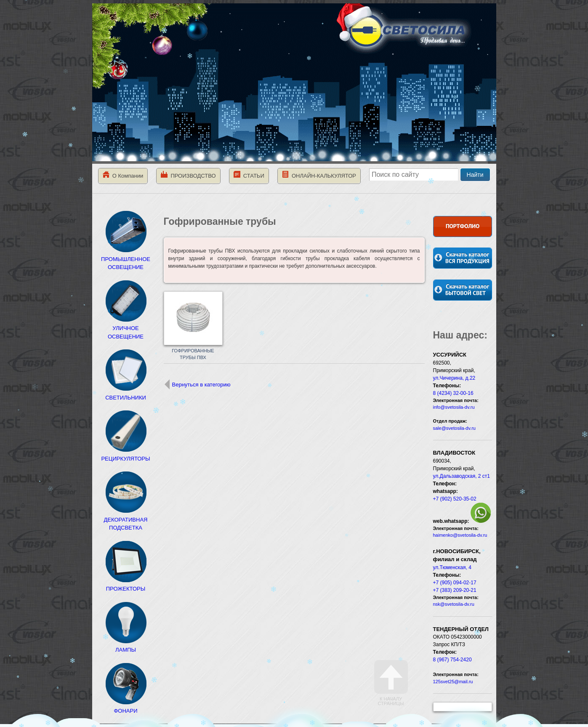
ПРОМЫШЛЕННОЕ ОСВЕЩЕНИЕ (126, 259)
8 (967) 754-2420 (452, 660)
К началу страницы (391, 683)
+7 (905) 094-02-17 (455, 583)
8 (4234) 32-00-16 (453, 393)
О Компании (123, 175)
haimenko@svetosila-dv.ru (460, 535)
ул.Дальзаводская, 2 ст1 (462, 476)
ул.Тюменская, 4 (452, 567)
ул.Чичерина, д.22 (454, 378)
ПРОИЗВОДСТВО (188, 175)
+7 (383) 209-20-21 (455, 590)
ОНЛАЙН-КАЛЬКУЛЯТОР (319, 175)
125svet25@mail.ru (453, 682)
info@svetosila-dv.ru (454, 407)
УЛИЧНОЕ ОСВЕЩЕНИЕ (126, 328)
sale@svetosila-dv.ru (454, 428)
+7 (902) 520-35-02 (455, 499)
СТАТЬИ (249, 175)
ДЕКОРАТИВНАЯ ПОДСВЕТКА (126, 519)
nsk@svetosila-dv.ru (454, 604)
